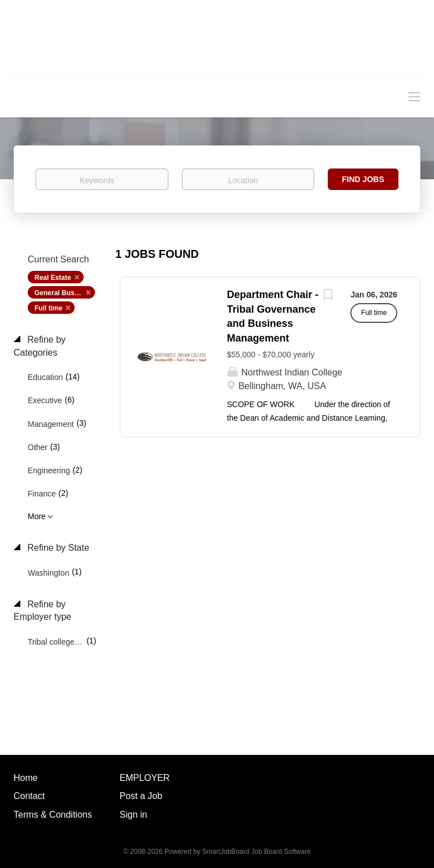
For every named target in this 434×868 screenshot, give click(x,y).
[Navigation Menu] (414, 96)
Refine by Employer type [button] (42, 611)
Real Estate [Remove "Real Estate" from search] (53, 278)
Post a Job (141, 796)
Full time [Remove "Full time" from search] (48, 308)
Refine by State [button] (57, 548)
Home (26, 778)
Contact (29, 796)
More (37, 516)
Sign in (134, 815)
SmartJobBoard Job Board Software (257, 852)
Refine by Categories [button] (40, 346)
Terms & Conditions (53, 815)
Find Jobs (363, 179)
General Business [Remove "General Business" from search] (63, 293)
